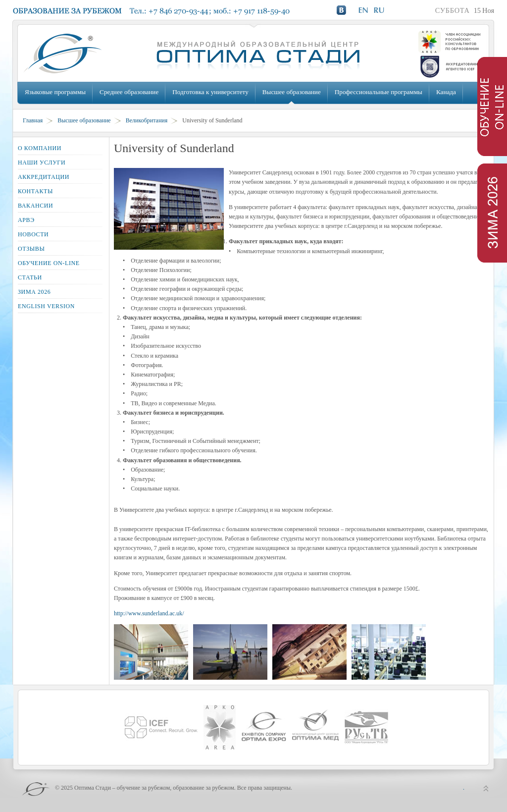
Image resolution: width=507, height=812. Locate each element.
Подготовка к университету (210, 92)
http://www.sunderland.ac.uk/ (149, 613)
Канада (446, 92)
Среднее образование (129, 92)
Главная (33, 120)
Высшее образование (292, 92)
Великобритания (147, 120)
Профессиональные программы (379, 92)
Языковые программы (55, 92)
